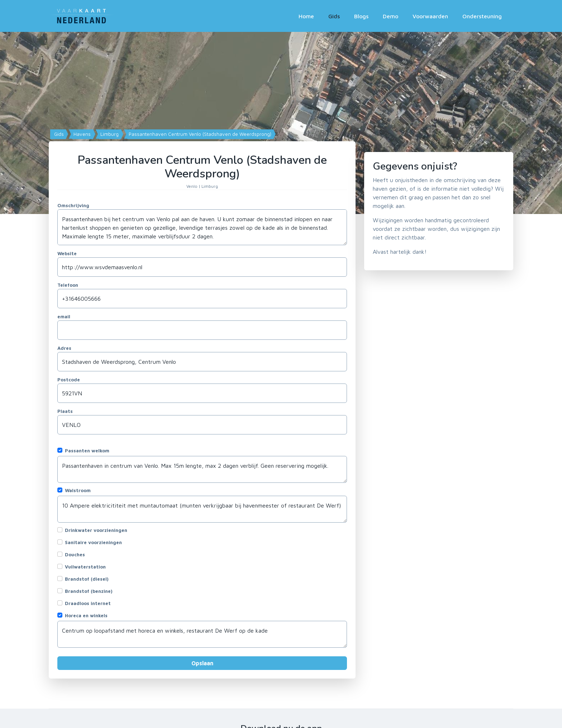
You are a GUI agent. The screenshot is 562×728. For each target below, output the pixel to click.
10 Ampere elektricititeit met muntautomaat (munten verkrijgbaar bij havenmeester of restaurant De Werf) (202, 509)
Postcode (69, 380)
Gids (334, 16)
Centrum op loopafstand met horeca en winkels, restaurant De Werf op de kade (202, 634)
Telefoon (68, 285)
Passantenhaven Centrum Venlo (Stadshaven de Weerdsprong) (199, 134)
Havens (81, 134)
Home (306, 16)
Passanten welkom (87, 451)
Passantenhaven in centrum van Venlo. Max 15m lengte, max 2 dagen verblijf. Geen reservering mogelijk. (202, 469)
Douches (75, 555)
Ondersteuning (482, 16)
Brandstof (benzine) (89, 591)
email (64, 317)
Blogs (361, 16)
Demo (390, 16)
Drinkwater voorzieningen (96, 530)
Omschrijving (73, 205)
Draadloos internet (88, 603)
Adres (64, 348)
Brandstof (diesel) (87, 579)
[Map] (281, 123)
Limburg (109, 134)
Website (67, 253)
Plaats (65, 411)
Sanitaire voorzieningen (93, 542)
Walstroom (78, 490)
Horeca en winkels (86, 615)
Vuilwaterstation (85, 567)
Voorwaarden (430, 16)
